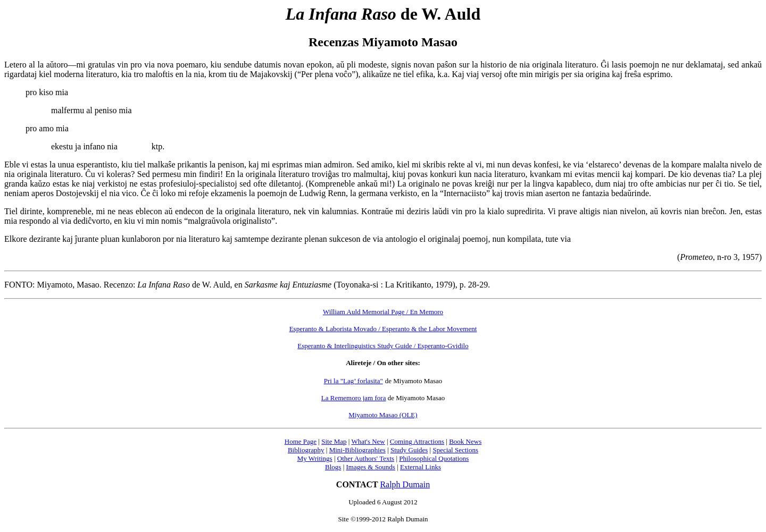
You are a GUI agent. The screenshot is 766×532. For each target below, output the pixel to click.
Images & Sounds (370, 467)
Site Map (334, 441)
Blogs (333, 467)
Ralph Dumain (405, 484)
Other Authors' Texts (366, 458)
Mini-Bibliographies (357, 450)
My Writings (315, 458)
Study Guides (409, 450)
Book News (465, 441)
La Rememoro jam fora (354, 398)
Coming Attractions (417, 441)
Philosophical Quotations (434, 458)
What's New (368, 441)
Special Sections (455, 450)
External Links (421, 467)
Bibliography (306, 450)
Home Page (301, 441)
